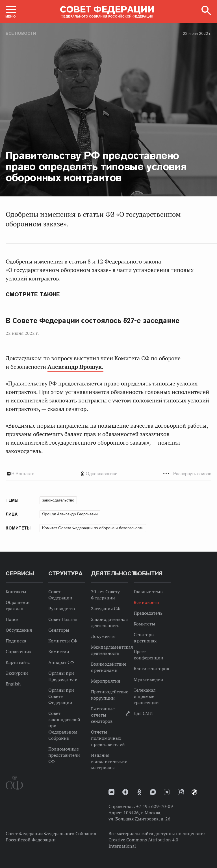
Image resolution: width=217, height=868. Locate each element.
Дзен (125, 792)
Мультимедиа (148, 679)
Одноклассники (102, 474)
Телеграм (167, 792)
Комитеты (144, 624)
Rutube (181, 792)
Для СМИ (143, 713)
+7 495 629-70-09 (155, 806)
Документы (103, 636)
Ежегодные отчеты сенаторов (103, 715)
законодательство (58, 500)
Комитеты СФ (63, 641)
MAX (153, 792)
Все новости (21, 33)
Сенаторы (59, 630)
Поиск (12, 619)
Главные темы (149, 591)
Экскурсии (17, 673)
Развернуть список (192, 474)
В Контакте (23, 474)
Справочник (19, 651)
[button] (11, 12)
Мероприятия (106, 681)
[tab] (108, 474)
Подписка (16, 641)
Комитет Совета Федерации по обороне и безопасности (93, 528)
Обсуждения (19, 630)
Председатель (148, 613)
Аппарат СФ (61, 662)
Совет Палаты (63, 619)
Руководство (62, 608)
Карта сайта (18, 662)
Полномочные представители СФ (64, 755)
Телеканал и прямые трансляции (146, 696)
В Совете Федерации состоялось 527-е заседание (93, 321)
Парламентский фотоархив (194, 792)
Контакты (16, 591)
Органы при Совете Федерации (61, 696)
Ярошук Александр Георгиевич (70, 514)
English (13, 684)
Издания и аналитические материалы (109, 761)
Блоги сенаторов (151, 668)
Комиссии (59, 651)
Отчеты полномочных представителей (108, 738)
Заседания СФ (106, 608)
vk (111, 792)
